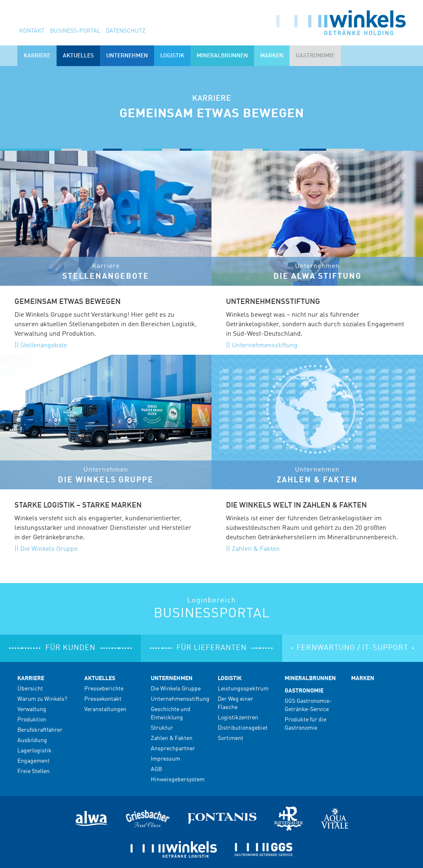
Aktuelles (100, 678)
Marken (272, 56)
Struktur (162, 728)
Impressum (165, 759)
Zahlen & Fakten (256, 549)
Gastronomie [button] (315, 56)
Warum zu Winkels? (42, 699)
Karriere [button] (37, 56)
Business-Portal (75, 31)
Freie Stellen (33, 771)
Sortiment (231, 738)
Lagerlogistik (34, 751)
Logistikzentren (238, 718)
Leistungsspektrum (243, 689)
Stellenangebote (44, 346)
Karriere (31, 678)
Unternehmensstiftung (265, 346)
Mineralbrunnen (222, 56)
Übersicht (30, 689)
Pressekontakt (103, 699)
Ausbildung (32, 740)
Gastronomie (304, 691)
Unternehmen (172, 678)
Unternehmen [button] (127, 56)
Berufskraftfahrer (40, 730)
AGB (156, 769)
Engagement (33, 761)
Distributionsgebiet (243, 728)
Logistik (230, 678)
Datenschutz (126, 31)
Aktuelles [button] (78, 56)
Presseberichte (104, 689)
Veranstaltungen (105, 709)
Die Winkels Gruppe (49, 549)
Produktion (32, 720)
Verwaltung (32, 709)
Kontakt (32, 31)
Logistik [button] (172, 56)
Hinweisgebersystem (178, 780)
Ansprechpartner (173, 749)
